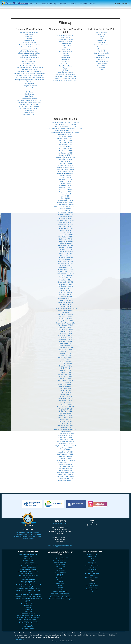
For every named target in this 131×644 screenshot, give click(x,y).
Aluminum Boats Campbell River (29, 45)
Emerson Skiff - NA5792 (65, 200)
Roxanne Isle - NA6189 (66, 212)
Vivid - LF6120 (65, 161)
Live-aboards (29, 88)
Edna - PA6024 (65, 313)
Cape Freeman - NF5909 (65, 241)
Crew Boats (102, 43)
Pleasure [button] (34, 4)
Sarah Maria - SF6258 (65, 417)
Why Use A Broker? (102, 61)
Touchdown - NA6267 (65, 219)
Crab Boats (65, 56)
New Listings (29, 35)
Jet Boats (29, 59)
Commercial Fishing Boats (65, 35)
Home (18, 532)
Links (40, 536)
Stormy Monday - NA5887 (65, 202)
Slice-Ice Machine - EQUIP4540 (65, 124)
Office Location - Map (60, 523)
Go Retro (102, 67)
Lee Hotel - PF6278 (65, 376)
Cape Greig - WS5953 (65, 448)
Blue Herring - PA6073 (65, 315)
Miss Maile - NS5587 (65, 266)
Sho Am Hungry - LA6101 (66, 139)
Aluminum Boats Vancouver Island (29, 53)
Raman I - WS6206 (65, 464)
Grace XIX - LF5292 (66, 149)
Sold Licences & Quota (65, 72)
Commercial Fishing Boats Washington (66, 80)
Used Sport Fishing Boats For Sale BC (29, 71)
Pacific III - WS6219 (66, 470)
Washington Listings (29, 114)
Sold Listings (29, 96)
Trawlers (29, 39)
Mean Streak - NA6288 (65, 225)
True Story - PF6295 (65, 386)
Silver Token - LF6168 (65, 163)
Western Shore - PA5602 (65, 302)
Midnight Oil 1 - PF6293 (65, 384)
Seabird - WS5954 (65, 450)
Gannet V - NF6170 (65, 253)
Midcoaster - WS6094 (66, 458)
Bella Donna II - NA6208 (65, 214)
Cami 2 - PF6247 (65, 370)
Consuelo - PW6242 (65, 395)
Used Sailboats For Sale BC (29, 65)
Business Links (102, 63)
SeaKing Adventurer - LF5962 (65, 157)
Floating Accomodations (29, 86)
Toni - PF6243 (65, 368)
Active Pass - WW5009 (65, 481)
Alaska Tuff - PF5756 (65, 331)
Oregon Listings (29, 112)
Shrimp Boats (65, 58)
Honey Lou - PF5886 (65, 333)
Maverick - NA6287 (65, 223)
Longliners (66, 62)
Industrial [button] (64, 4)
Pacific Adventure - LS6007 (66, 173)
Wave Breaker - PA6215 (65, 325)
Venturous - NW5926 (65, 292)
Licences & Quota (66, 45)
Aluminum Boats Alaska (29, 55)
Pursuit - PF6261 (65, 372)
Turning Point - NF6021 (65, 245)
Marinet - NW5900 (65, 290)
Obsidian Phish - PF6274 (65, 374)
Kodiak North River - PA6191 (66, 323)
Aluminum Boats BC (29, 43)
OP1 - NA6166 (65, 210)
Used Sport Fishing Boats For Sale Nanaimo (29, 76)
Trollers (65, 70)
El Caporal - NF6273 (65, 259)
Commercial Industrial (22, 534)
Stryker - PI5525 (65, 389)
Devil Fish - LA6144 (65, 141)
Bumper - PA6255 (65, 327)
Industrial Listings (102, 33)
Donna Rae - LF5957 (66, 155)
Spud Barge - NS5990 (65, 276)
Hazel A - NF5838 (65, 233)
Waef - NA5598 (65, 196)
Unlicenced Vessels (65, 41)
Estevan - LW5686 (65, 184)
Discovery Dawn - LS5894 (65, 169)
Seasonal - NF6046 (66, 247)
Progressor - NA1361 (65, 192)
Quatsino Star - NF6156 (65, 251)
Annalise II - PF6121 (66, 346)
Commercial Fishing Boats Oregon (65, 78)
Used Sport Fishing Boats (29, 69)
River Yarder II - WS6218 (65, 468)
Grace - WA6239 (65, 427)
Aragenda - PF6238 (65, 364)
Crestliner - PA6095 (65, 319)
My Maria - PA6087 (66, 317)
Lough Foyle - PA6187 (65, 321)
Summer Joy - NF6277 (66, 264)
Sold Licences (33, 536)
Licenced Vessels (65, 43)
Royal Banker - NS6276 (65, 286)
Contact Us (102, 59)
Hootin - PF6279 (65, 378)
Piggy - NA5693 (65, 198)
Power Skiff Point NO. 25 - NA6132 (65, 206)
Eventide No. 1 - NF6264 (65, 257)
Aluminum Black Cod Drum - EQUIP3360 (65, 122)
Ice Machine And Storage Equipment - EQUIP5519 (65, 128)
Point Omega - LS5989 (65, 171)
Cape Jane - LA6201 (65, 143)
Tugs (102, 39)
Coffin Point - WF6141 (65, 438)
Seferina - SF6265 (65, 419)
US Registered (29, 84)
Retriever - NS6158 (65, 284)
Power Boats (29, 37)
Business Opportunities (102, 53)
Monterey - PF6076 (65, 341)
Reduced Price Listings (65, 39)
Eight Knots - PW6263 (65, 399)
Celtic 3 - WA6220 (65, 423)
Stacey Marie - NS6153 (66, 282)
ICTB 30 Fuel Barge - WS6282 (65, 477)
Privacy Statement (20, 639)
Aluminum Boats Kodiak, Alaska (29, 57)
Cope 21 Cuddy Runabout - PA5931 (65, 309)
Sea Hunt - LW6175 (65, 188)
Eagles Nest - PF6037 (66, 339)
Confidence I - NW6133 (65, 300)
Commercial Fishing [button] (49, 4)
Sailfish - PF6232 (66, 362)
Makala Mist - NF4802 (66, 229)
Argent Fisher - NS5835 (65, 272)
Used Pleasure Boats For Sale (29, 33)
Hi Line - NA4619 (66, 194)
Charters (29, 90)
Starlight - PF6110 (66, 343)
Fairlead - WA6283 (65, 432)
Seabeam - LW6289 (65, 190)
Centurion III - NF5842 (66, 235)
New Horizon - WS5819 (65, 444)
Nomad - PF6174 (66, 354)
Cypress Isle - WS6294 (65, 479)
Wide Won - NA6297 (65, 227)
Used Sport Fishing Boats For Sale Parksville (29, 78)
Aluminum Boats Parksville (29, 49)
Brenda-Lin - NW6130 (65, 296)
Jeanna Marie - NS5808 (65, 270)
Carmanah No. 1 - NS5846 (65, 274)
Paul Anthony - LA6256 (65, 145)
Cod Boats (65, 54)
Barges (102, 37)
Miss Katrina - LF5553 (66, 151)
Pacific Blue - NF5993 (65, 243)
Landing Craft (102, 41)
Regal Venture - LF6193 (66, 165)
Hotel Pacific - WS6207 (65, 466)
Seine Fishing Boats (66, 66)
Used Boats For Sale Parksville (29, 106)
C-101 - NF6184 (65, 255)
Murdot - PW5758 (65, 393)
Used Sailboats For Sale (29, 63)
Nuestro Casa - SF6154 (65, 405)
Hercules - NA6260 (65, 216)
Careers (25, 538)
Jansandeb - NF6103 (66, 249)
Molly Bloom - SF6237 (65, 415)
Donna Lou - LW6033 (65, 186)
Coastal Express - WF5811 (65, 436)
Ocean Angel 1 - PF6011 (65, 335)
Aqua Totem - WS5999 (66, 452)
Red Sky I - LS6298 (65, 180)
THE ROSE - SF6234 (65, 413)
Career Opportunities (88, 4)
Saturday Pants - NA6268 (66, 221)
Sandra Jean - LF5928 (65, 153)
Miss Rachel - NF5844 (66, 237)
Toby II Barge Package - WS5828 (65, 446)
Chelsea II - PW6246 (65, 397)
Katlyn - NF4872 (65, 231)
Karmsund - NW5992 (66, 294)
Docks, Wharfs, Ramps (102, 57)
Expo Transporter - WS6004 (65, 454)
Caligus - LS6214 (65, 178)
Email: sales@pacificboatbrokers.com (60, 546)
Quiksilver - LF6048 (65, 159)
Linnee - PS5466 (65, 391)
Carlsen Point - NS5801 (65, 268)
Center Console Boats (29, 61)
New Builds (29, 92)
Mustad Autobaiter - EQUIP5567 (65, 130)
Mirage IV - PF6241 (65, 366)
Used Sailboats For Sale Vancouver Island (29, 67)
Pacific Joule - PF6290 (65, 380)
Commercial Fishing (33, 532)
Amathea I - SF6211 (65, 409)
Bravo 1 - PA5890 (65, 305)
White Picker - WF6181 (65, 440)
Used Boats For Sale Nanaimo (29, 104)
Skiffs (65, 48)
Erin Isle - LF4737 (66, 147)
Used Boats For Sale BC (29, 98)
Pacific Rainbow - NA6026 (66, 204)
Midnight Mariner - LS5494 (65, 167)
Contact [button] (74, 4)
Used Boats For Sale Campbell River (29, 102)
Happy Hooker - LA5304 (65, 135)
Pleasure (24, 532)
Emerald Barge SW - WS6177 (65, 460)
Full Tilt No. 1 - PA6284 (66, 329)
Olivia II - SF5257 (65, 403)
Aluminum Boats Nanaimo (29, 47)
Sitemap (31, 538)
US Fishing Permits (65, 52)
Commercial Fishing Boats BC (66, 74)
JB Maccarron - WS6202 (66, 462)
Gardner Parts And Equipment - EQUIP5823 (65, 133)
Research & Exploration (102, 45)
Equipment (102, 55)
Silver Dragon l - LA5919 (66, 137)
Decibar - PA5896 (65, 307)
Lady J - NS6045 (65, 278)
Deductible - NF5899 (65, 239)
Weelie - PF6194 (65, 356)
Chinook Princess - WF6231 (65, 442)
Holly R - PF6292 (66, 382)
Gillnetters (65, 60)
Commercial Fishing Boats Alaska (66, 76)
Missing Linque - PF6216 (66, 358)
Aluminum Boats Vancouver (29, 51)
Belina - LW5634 (65, 182)
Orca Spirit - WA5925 (65, 421)
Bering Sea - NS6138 (65, 280)
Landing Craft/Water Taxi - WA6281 (66, 429)
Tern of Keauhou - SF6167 (65, 407)
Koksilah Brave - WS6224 (65, 472)
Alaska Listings (29, 110)
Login (102, 69)
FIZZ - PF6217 (65, 360)
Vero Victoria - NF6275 (65, 262)
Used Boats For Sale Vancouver (29, 108)
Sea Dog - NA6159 (65, 208)
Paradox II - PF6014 (65, 337)
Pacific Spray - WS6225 (65, 475)
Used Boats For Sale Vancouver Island (29, 100)
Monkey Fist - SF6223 (66, 411)
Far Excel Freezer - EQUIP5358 (65, 126)
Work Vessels (102, 47)
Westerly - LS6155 (66, 176)
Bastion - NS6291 (65, 288)
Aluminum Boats (29, 41)
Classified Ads (29, 94)
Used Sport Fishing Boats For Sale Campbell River (29, 74)
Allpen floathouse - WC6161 (65, 434)
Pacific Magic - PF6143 (65, 348)
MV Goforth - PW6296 (65, 401)
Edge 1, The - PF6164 (65, 350)
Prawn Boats (65, 64)
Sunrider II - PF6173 (65, 352)
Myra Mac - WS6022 (65, 456)
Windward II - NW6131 (66, 298)
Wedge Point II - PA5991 (66, 311)
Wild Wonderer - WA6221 (65, 425)
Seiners (60, 585)
